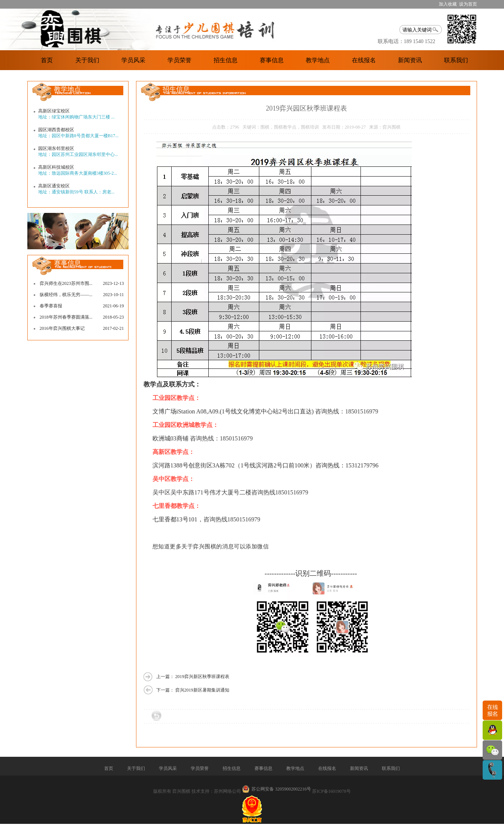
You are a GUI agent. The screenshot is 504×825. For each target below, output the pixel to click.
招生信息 (226, 60)
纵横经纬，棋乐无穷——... (66, 295)
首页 (47, 60)
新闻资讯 (410, 60)
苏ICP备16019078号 (331, 791)
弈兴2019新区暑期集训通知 (202, 690)
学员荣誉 (179, 60)
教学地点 (318, 60)
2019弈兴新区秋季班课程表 (202, 677)
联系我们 (456, 60)
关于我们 (87, 60)
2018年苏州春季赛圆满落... (66, 317)
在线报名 (364, 60)
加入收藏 (448, 4)
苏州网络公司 (227, 791)
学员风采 (133, 60)
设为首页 (468, 4)
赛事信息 (272, 60)
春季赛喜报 (51, 306)
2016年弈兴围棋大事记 (62, 328)
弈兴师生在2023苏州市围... (66, 283)
